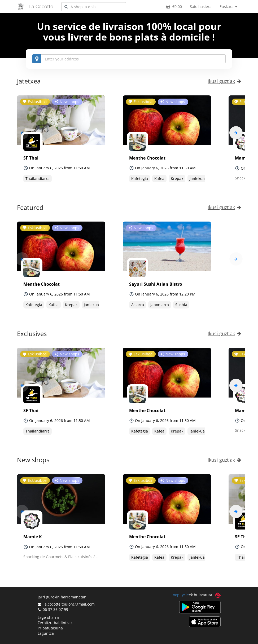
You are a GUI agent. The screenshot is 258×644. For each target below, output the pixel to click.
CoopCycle (180, 595)
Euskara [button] (228, 6)
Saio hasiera (201, 6)
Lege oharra (48, 617)
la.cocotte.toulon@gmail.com (66, 604)
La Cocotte (41, 6)
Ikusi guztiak (224, 81)
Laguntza (46, 633)
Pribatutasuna (50, 628)
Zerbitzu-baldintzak (55, 623)
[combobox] (94, 7)
